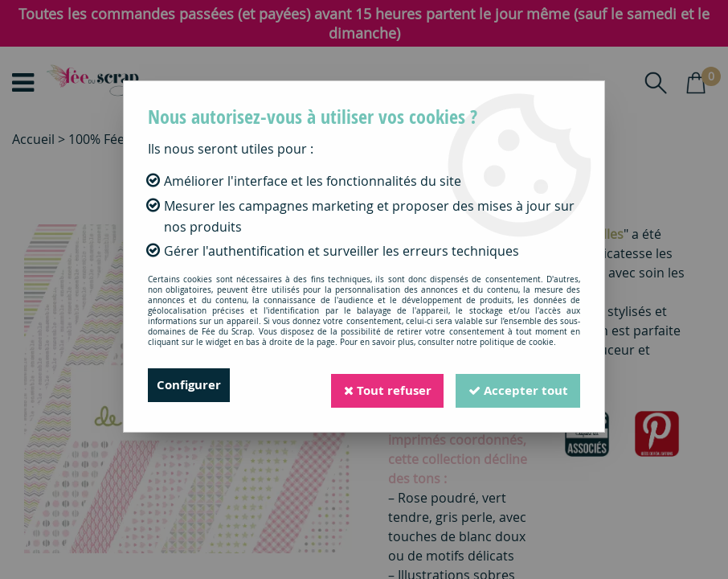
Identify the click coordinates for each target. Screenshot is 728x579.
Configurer (191, 385)
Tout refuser (381, 385)
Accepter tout (516, 385)
